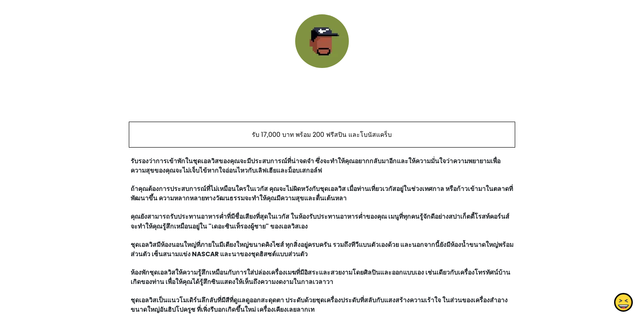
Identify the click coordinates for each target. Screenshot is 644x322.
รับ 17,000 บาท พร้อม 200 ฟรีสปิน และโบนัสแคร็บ (322, 135)
